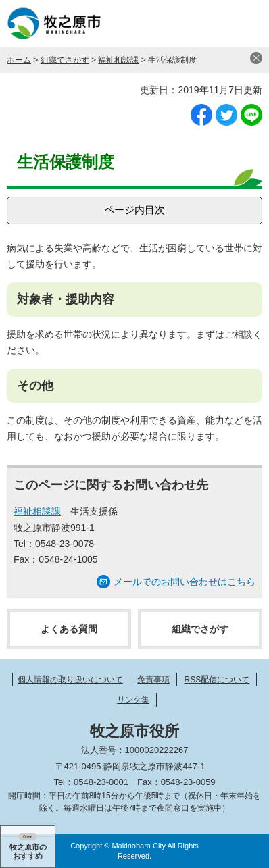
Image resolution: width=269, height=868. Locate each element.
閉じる (256, 58)
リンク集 (133, 700)
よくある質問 (69, 629)
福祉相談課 (118, 60)
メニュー (245, 24)
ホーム (19, 60)
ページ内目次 (134, 210)
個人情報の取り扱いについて (70, 680)
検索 (212, 24)
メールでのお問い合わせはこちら (185, 582)
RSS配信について (217, 680)
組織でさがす (65, 60)
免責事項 (153, 680)
